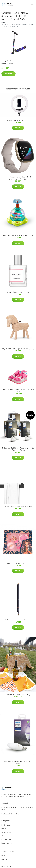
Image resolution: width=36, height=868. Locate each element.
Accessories (14, 61)
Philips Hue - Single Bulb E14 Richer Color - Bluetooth (18, 763)
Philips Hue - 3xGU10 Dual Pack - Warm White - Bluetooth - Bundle (18, 449)
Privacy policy (6, 866)
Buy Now (8, 74)
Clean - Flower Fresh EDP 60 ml (18, 292)
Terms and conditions (9, 863)
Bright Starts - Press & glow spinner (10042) (18, 235)
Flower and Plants (7, 839)
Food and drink (6, 843)
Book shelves (6, 825)
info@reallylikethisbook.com (11, 814)
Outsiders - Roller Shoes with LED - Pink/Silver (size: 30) (18, 390)
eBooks (4, 836)
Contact (4, 859)
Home (3, 22)
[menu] (32, 4)
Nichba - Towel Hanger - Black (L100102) (18, 507)
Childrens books (7, 832)
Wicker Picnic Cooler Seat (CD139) (18, 695)
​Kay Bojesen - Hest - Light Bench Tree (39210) (18, 349)
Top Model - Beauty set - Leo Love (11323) (18, 563)
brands (4, 829)
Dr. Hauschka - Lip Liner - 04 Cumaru (18, 620)
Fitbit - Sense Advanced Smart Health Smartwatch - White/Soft (18, 178)
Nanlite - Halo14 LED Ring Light (18, 120)
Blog (3, 856)
